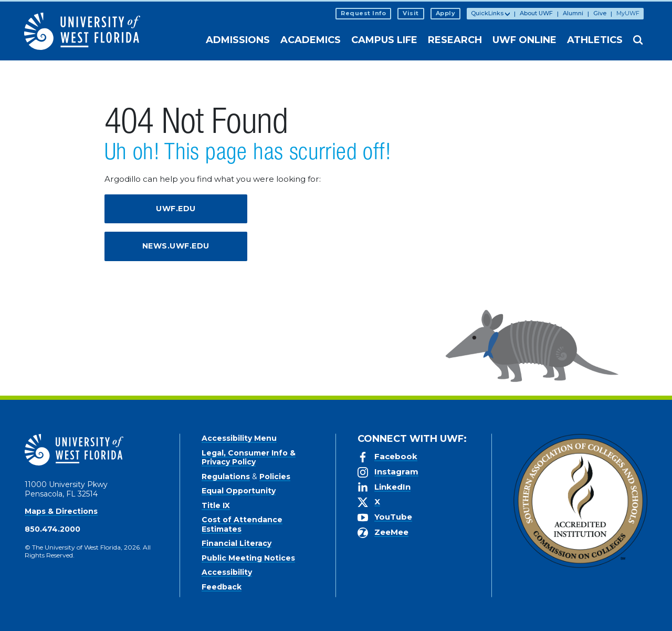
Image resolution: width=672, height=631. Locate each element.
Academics (311, 40)
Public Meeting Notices (248, 558)
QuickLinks (487, 13)
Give (600, 13)
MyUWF (628, 13)
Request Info (363, 13)
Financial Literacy (237, 543)
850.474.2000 (52, 529)
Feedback (222, 587)
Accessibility (227, 572)
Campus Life (384, 40)
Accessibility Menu (239, 438)
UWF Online (524, 40)
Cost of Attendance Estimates (242, 524)
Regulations (226, 477)
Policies (275, 477)
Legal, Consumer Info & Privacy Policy (249, 458)
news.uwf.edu (176, 246)
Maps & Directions (61, 511)
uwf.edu (176, 209)
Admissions (238, 40)
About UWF (536, 13)
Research (455, 40)
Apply (446, 13)
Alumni (573, 13)
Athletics (595, 40)
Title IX (216, 505)
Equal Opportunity (239, 491)
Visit (411, 13)
